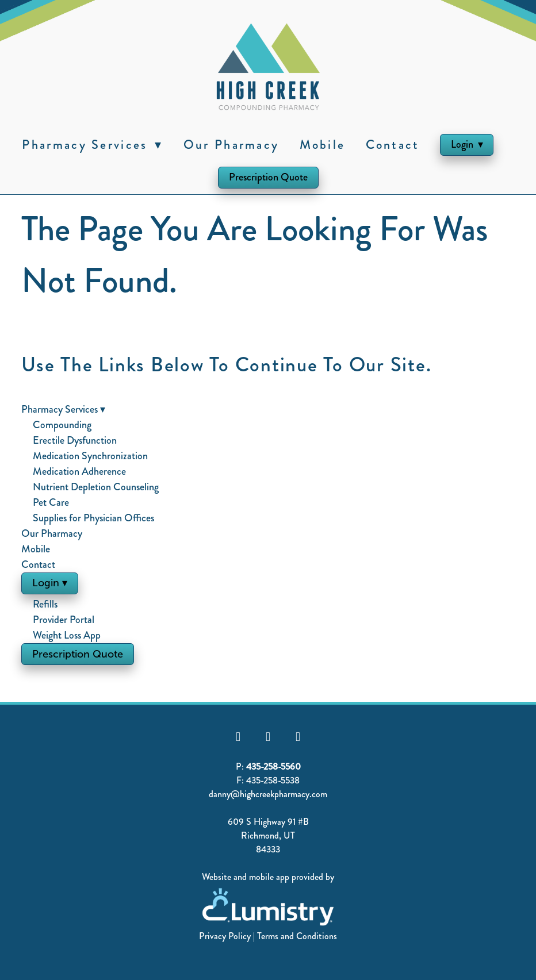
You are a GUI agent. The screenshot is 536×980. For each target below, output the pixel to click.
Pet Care (51, 502)
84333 (268, 849)
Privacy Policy (225, 936)
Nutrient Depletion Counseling (96, 487)
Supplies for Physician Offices (93, 518)
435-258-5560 (273, 766)
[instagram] (298, 737)
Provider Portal (64, 620)
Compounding (62, 425)
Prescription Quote (268, 177)
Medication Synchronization (90, 456)
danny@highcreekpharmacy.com (268, 794)
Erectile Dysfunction (75, 440)
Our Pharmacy (231, 145)
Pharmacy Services (92, 145)
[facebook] (238, 737)
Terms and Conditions (297, 936)
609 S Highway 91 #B (268, 822)
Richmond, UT (268, 835)
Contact (393, 145)
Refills (45, 604)
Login (467, 144)
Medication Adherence (79, 471)
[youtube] (268, 737)
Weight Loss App (67, 635)
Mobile (323, 145)
